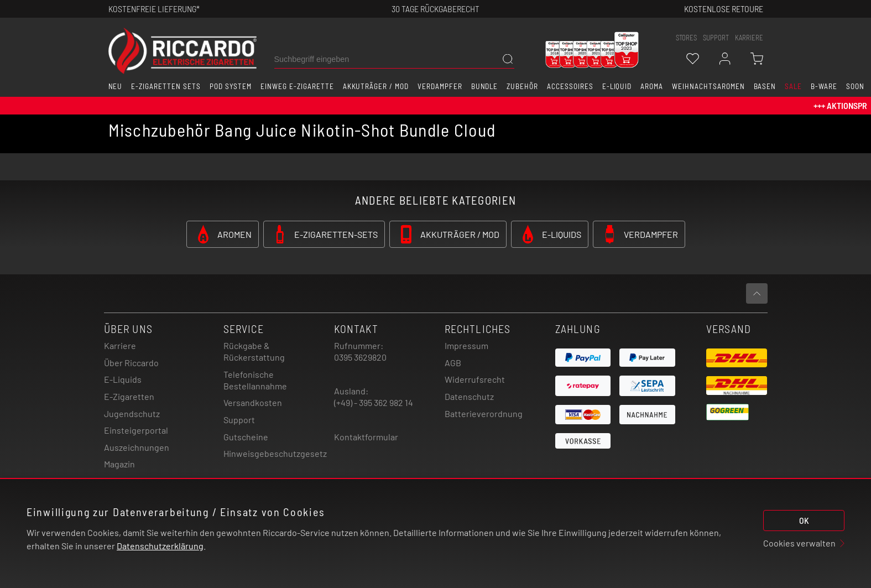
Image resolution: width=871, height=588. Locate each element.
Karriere (749, 38)
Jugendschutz (132, 413)
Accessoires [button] (570, 86)
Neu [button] (116, 86)
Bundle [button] (485, 86)
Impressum (466, 345)
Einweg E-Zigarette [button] (297, 86)
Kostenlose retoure (724, 9)
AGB (453, 363)
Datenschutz (469, 396)
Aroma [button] (652, 86)
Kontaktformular (366, 437)
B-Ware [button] (824, 86)
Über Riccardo (131, 363)
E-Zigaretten (129, 396)
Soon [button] (855, 86)
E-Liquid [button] (617, 86)
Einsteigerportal (136, 430)
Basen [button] (765, 86)
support (716, 38)
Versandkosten (253, 402)
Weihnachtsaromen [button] (708, 86)
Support (239, 420)
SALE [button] (793, 86)
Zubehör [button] (522, 86)
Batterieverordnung (484, 413)
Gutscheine (246, 437)
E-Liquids (123, 379)
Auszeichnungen (137, 447)
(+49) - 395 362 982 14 (374, 402)
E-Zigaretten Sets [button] (166, 86)
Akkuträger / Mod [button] (376, 86)
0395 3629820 (360, 357)
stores (686, 38)
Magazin (119, 464)
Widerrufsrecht (475, 379)
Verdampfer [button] (440, 86)
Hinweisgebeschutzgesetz (275, 453)
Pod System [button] (231, 86)
